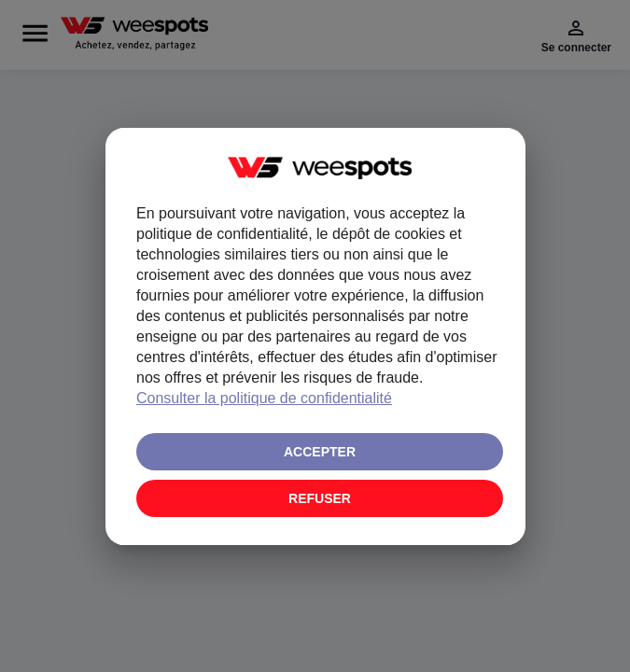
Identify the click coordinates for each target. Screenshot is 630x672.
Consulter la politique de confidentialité (264, 398)
